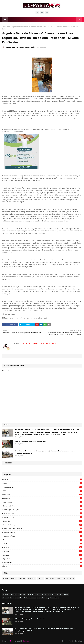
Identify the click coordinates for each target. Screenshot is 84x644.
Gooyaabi (26, 641)
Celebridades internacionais (26, 598)
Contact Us (78, 641)
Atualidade (42, 495)
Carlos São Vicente (9, 598)
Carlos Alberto (50, 594)
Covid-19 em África (42, 536)
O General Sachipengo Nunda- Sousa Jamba (31, 441)
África (42, 566)
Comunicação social (42, 506)
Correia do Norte (42, 517)
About (71, 641)
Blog (11, 641)
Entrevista (42, 555)
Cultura (42, 540)
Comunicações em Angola (42, 510)
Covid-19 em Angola (42, 532)
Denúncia (42, 547)
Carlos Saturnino (62, 594)
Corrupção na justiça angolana (42, 529)
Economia (42, 551)
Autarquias (42, 498)
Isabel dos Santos (62, 578)
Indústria (40, 578)
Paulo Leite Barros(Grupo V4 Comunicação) (20, 47)
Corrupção (42, 521)
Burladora (31, 594)
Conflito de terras (42, 513)
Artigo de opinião (42, 487)
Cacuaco (40, 594)
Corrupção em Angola (42, 525)
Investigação (50, 578)
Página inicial (6, 27)
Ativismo (42, 491)
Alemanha (42, 480)
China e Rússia (42, 502)
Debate (42, 544)
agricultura (42, 559)
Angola (42, 483)
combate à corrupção (45, 598)
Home (64, 641)
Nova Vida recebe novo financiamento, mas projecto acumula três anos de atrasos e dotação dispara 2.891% (45, 452)
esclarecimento (42, 563)
